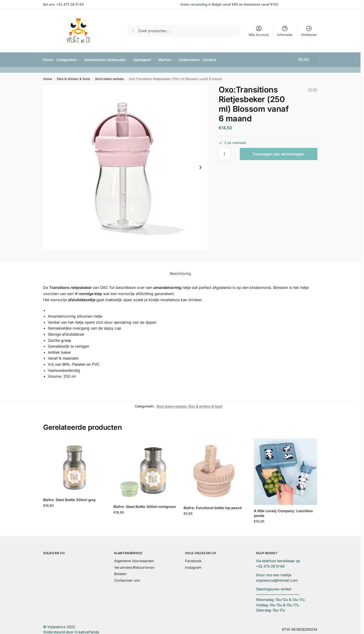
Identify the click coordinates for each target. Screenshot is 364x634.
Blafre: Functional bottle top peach (213, 507)
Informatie (285, 31)
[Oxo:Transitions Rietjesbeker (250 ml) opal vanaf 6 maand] (315, 90)
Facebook (193, 560)
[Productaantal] (225, 154)
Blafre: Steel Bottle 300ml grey (69, 499)
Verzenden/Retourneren (134, 567)
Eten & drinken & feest (73, 78)
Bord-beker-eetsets (110, 78)
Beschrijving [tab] (180, 273)
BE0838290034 (304, 629)
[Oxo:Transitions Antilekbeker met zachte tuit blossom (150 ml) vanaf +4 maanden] (310, 90)
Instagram (193, 567)
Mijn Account (259, 31)
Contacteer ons (127, 580)
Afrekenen (309, 31)
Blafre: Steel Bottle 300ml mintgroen (145, 506)
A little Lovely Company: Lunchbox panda (283, 513)
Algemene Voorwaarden (134, 560)
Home (48, 78)
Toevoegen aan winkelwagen (278, 154)
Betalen (120, 573)
